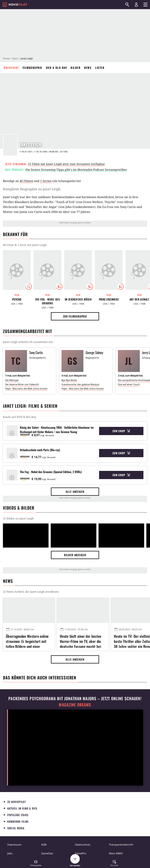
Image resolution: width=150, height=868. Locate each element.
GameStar (47, 853)
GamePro (81, 853)
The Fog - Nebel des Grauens (47, 301)
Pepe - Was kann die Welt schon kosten (26, 389)
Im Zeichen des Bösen (78, 299)
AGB (44, 845)
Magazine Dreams (75, 705)
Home (6, 58)
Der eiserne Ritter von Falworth (22, 384)
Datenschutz (83, 845)
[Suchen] (127, 5)
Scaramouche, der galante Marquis (80, 384)
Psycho (17, 299)
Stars (15, 58)
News (88, 68)
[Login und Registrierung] (136, 5)
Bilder (76, 68)
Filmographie (32, 68)
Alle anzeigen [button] (75, 492)
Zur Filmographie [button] (75, 316)
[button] (36, 864)
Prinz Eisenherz (109, 299)
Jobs (10, 853)
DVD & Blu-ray (57, 68)
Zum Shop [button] (121, 431)
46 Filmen (26, 181)
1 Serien (46, 181)
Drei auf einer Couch (129, 384)
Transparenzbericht (121, 845)
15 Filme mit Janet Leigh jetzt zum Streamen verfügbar (66, 164)
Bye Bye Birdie (69, 380)
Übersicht (11, 68)
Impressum (14, 845)
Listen (100, 68)
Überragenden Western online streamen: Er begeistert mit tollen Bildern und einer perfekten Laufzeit (27, 641)
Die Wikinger (12, 380)
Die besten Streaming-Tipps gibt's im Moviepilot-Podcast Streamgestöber (76, 170)
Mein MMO (116, 853)
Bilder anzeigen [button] (75, 555)
